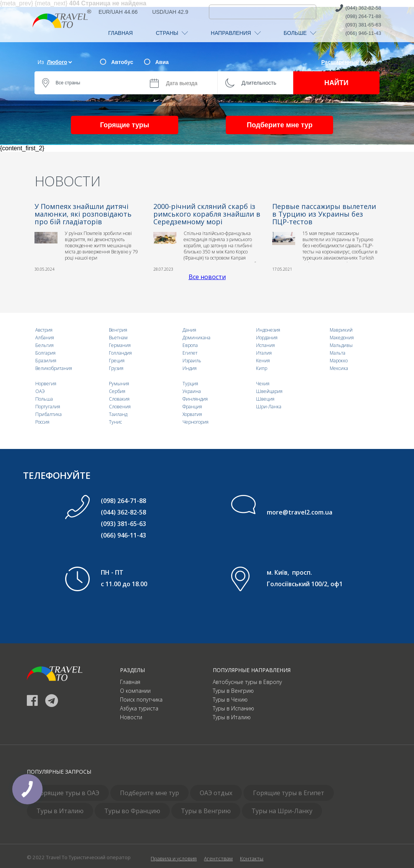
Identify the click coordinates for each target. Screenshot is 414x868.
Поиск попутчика (141, 699)
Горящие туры (125, 125)
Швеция (265, 399)
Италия (264, 353)
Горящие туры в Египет (289, 793)
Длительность (259, 83)
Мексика (339, 368)
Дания (189, 330)
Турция (190, 384)
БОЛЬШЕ (300, 33)
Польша (44, 399)
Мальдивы (341, 345)
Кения (263, 361)
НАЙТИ (336, 83)
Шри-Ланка (269, 407)
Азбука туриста (139, 708)
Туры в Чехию (230, 699)
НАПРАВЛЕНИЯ (236, 33)
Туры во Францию (132, 811)
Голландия (120, 353)
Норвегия (46, 384)
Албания (45, 338)
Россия (42, 422)
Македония (342, 338)
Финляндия (195, 399)
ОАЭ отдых (216, 793)
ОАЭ (40, 391)
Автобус (122, 62)
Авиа (162, 62)
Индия (190, 368)
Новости (131, 717)
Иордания (267, 338)
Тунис (115, 422)
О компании (135, 691)
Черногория (195, 422)
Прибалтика (48, 414)
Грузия (116, 368)
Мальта (338, 353)
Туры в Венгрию (233, 691)
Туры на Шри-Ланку (282, 811)
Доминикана (196, 338)
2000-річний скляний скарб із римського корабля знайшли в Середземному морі (207, 214)
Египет (190, 353)
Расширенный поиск (349, 62)
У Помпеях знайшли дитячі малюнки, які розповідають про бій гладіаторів (83, 214)
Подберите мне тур (280, 125)
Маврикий (341, 330)
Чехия (263, 384)
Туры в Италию (232, 717)
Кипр (262, 368)
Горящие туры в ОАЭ (68, 793)
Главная (130, 682)
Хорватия (192, 414)
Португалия (48, 407)
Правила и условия (174, 858)
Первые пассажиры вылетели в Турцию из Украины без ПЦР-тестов (324, 214)
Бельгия (44, 345)
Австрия (44, 330)
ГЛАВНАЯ (120, 33)
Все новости (207, 277)
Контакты (252, 858)
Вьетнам (118, 338)
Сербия (117, 391)
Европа (190, 345)
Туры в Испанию (233, 708)
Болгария (45, 353)
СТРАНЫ (172, 33)
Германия (120, 345)
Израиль (192, 361)
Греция (117, 361)
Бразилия (46, 361)
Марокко (339, 361)
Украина (192, 391)
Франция (192, 407)
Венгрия (118, 330)
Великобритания (54, 368)
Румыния (119, 384)
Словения (120, 407)
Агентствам (218, 858)
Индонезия (268, 330)
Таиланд (118, 414)
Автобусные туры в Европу (247, 682)
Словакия (119, 399)
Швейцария (269, 391)
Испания (265, 345)
